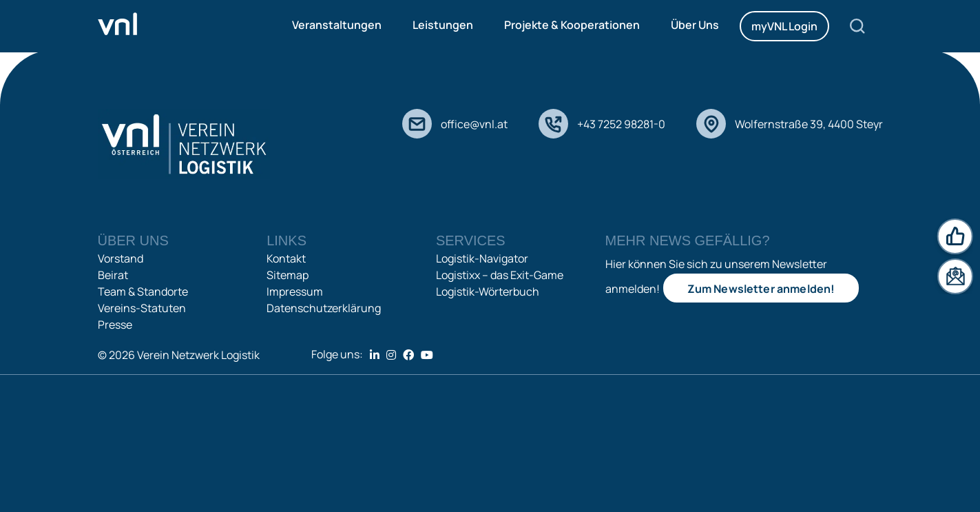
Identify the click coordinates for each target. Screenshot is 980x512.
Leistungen (443, 25)
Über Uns (695, 25)
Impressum (295, 291)
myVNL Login (784, 26)
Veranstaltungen (337, 25)
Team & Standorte (143, 291)
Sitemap (288, 275)
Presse (115, 325)
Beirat (113, 275)
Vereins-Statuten (142, 308)
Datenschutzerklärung (324, 308)
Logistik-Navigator (482, 258)
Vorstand (121, 258)
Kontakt (286, 258)
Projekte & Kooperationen (572, 25)
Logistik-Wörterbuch (488, 291)
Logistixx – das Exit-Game (500, 275)
